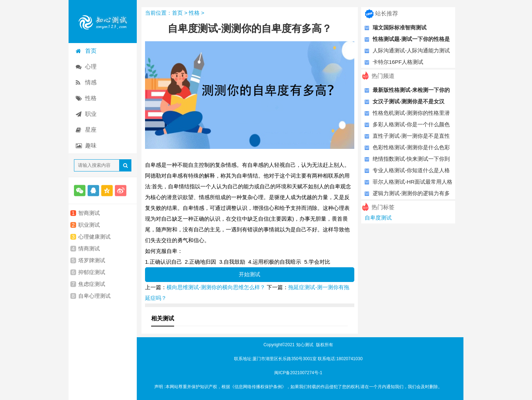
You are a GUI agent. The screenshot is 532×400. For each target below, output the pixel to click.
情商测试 (89, 249)
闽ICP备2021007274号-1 (298, 373)
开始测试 (249, 274)
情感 (91, 82)
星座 (91, 130)
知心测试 (305, 345)
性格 (91, 98)
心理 (91, 67)
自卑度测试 (378, 218)
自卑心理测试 (94, 296)
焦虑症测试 (92, 284)
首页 (91, 51)
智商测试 (89, 213)
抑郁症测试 (92, 272)
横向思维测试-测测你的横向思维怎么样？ (216, 287)
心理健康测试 (94, 237)
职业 (91, 114)
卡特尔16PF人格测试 (398, 62)
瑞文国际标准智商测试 (400, 27)
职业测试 (89, 225)
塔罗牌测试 (92, 260)
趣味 (91, 145)
